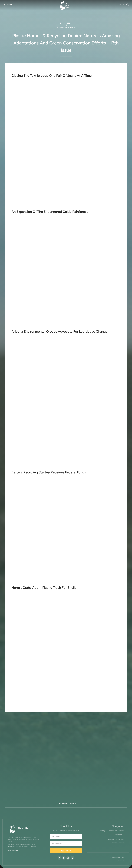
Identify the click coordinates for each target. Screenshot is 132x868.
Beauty (103, 831)
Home (122, 831)
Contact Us (111, 839)
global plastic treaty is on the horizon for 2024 (85, 701)
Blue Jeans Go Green (42, 167)
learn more (18, 327)
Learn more (18, 207)
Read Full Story (13, 851)
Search (122, 5)
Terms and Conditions (118, 842)
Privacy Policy (120, 839)
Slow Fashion (119, 834)
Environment (112, 831)
